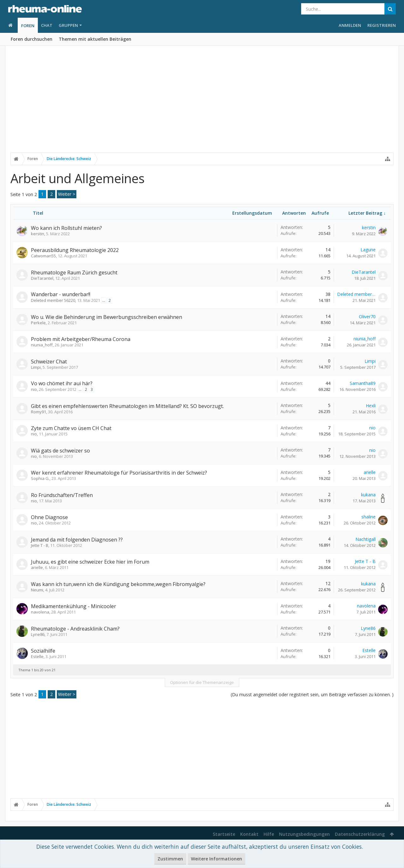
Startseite (224, 834)
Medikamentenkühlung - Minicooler (74, 606)
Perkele (38, 323)
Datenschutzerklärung (360, 834)
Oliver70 (367, 317)
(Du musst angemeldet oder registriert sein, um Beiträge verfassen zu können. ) (312, 694)
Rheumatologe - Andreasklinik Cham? (75, 629)
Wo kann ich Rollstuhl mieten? (66, 228)
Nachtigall (365, 539)
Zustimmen (170, 859)
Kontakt (249, 834)
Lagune (368, 250)
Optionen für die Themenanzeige (202, 682)
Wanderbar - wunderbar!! (61, 294)
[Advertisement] (202, 103)
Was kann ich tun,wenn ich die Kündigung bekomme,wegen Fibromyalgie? (118, 584)
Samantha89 (363, 383)
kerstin (38, 234)
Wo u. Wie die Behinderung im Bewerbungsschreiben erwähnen (107, 317)
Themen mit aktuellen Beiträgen (95, 39)
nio (34, 389)
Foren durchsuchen (32, 39)
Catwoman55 (43, 256)
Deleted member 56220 (53, 300)
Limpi (36, 367)
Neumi (37, 590)
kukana (368, 495)
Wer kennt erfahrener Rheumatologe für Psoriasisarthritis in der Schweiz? (119, 473)
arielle (370, 472)
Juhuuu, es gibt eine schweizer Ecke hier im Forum (90, 562)
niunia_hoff (42, 345)
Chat (47, 25)
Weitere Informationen (217, 859)
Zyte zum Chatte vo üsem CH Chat (71, 428)
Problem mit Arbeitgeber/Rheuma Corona (81, 339)
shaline (368, 517)
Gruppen (68, 25)
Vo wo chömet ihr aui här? (62, 383)
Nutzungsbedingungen (304, 834)
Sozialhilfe (43, 651)
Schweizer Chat (49, 362)
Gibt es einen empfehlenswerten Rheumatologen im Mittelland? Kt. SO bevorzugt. (127, 406)
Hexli (371, 406)
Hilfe (269, 834)
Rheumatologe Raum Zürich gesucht (74, 272)
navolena (40, 612)
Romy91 (39, 412)
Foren (28, 26)
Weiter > (67, 194)
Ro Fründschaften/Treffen (62, 495)
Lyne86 (38, 634)
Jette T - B (40, 545)
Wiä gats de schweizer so (60, 451)
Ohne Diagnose (49, 517)
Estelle (37, 656)
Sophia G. (40, 478)
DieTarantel (42, 278)
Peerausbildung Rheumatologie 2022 (75, 250)
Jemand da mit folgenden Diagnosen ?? (77, 540)
